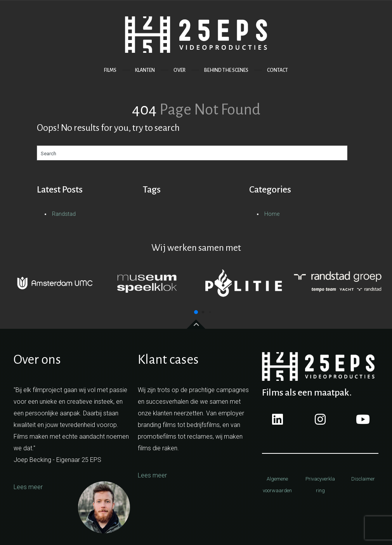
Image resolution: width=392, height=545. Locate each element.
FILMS (110, 70)
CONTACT (278, 70)
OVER (180, 70)
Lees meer (28, 487)
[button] (196, 312)
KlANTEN (145, 70)
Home (272, 214)
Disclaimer (363, 479)
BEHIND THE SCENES (226, 70)
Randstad (64, 214)
